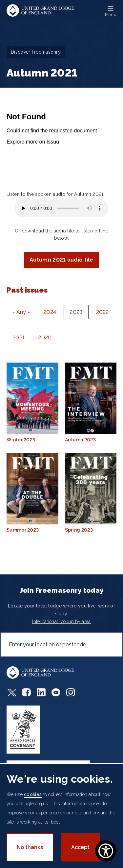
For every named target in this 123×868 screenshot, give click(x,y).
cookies (33, 794)
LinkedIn (41, 692)
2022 (102, 312)
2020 (45, 338)
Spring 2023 (91, 493)
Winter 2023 (32, 402)
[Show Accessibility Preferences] (106, 851)
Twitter (11, 692)
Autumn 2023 (91, 402)
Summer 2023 (32, 493)
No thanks (30, 847)
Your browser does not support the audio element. (61, 208)
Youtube (56, 692)
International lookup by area (61, 621)
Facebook (26, 692)
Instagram (71, 692)
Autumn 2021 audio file (61, 260)
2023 (76, 312)
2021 (19, 338)
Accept (80, 847)
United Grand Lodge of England (40, 11)
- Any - (21, 312)
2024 (50, 312)
